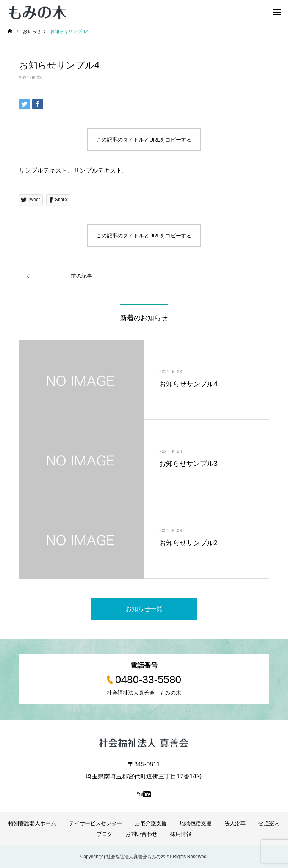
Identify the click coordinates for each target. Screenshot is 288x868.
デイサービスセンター (95, 823)
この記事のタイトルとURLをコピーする (144, 140)
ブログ (105, 834)
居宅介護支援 (151, 823)
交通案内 (269, 823)
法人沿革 (235, 823)
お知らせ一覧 (144, 609)
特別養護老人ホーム (32, 823)
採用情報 (181, 834)
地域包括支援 (196, 823)
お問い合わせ (141, 834)
